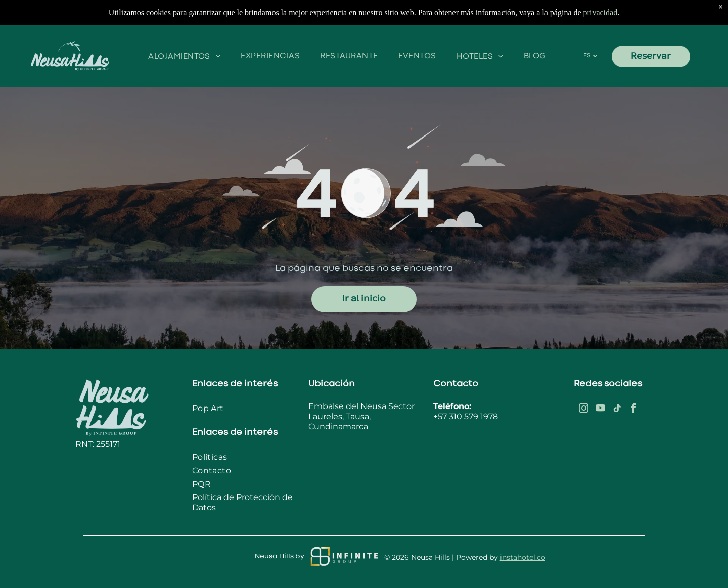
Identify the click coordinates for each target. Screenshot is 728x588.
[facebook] (633, 410)
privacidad (601, 12)
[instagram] (583, 410)
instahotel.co (523, 557)
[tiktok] (617, 410)
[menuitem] (184, 56)
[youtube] (600, 410)
